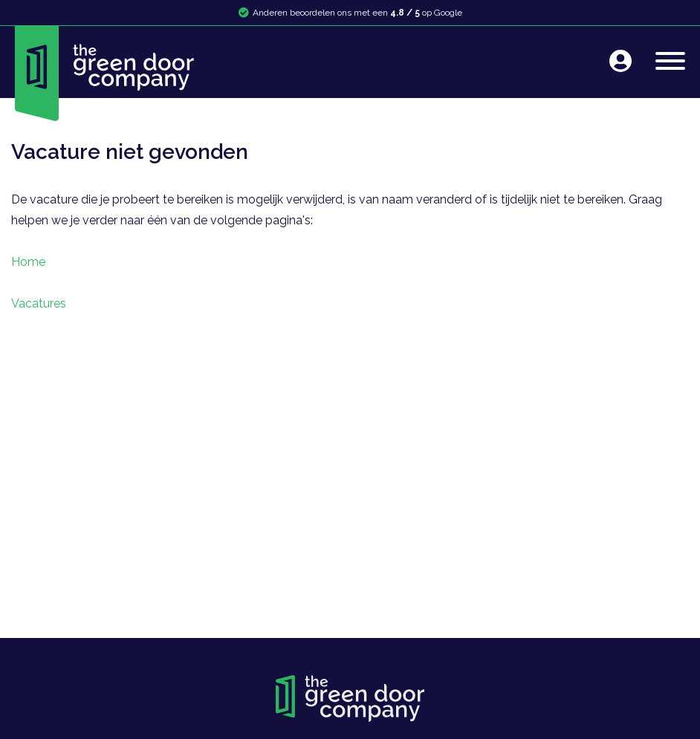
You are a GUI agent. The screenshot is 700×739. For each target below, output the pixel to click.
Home (28, 262)
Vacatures (39, 303)
